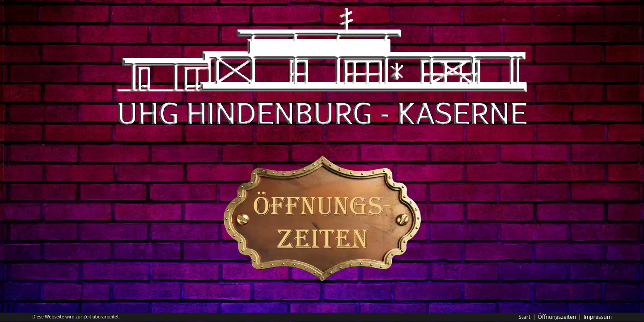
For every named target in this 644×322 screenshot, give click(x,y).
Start (524, 317)
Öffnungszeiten (557, 317)
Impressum (598, 317)
